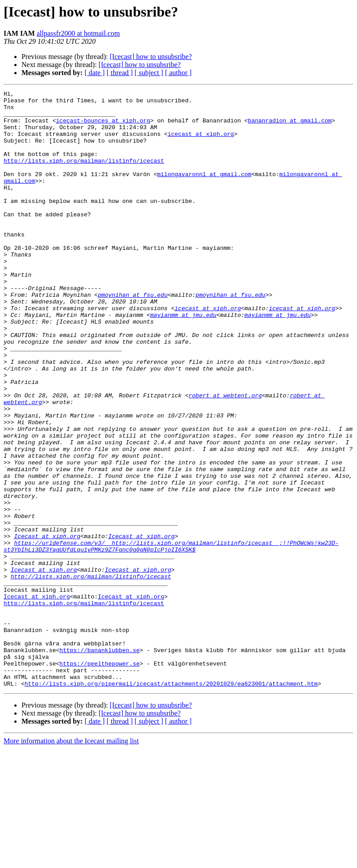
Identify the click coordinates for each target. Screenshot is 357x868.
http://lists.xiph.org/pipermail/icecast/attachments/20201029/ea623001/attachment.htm (171, 803)
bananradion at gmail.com (290, 127)
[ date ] (95, 73)
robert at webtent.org (225, 457)
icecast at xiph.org (201, 143)
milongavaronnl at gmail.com (204, 191)
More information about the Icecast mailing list (71, 860)
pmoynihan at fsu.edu (133, 336)
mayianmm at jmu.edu (183, 360)
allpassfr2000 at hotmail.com (78, 33)
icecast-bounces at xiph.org (103, 127)
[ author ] (178, 73)
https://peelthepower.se (100, 779)
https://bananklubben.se (100, 763)
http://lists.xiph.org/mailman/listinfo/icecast (84, 175)
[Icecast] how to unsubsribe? (151, 57)
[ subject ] (149, 73)
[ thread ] (120, 73)
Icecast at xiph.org (47, 626)
